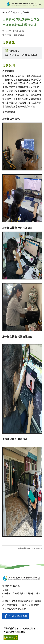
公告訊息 (13, 13)
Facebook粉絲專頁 (18, 616)
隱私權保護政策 (11, 629)
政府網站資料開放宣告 (14, 632)
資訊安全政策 (29, 629)
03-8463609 (14, 586)
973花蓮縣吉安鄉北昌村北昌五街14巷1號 (21, 595)
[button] (4, 4)
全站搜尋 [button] (40, 4)
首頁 (4, 12)
